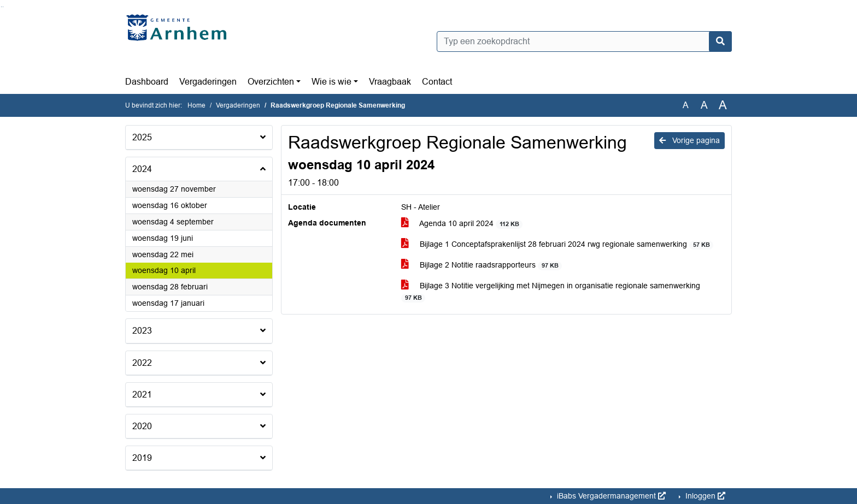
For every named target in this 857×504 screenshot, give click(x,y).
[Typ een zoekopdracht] (584, 41)
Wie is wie (331, 82)
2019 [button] (142, 458)
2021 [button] (142, 395)
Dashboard (147, 82)
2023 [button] (142, 331)
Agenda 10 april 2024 (462, 224)
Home (196, 105)
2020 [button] (142, 426)
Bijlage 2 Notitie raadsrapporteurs (482, 265)
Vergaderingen (208, 82)
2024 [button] (142, 169)
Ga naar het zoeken (1, 7)
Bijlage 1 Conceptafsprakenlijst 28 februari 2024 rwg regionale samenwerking (557, 244)
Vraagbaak (390, 82)
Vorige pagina (689, 140)
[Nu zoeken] (720, 41)
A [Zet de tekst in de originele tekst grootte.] (686, 105)
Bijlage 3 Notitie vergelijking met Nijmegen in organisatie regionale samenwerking (551, 292)
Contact (437, 82)
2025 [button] (142, 137)
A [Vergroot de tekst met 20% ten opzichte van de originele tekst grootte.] (704, 105)
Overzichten (271, 82)
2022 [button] (142, 363)
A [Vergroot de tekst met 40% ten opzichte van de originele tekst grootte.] (723, 105)
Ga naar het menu (3, 7)
